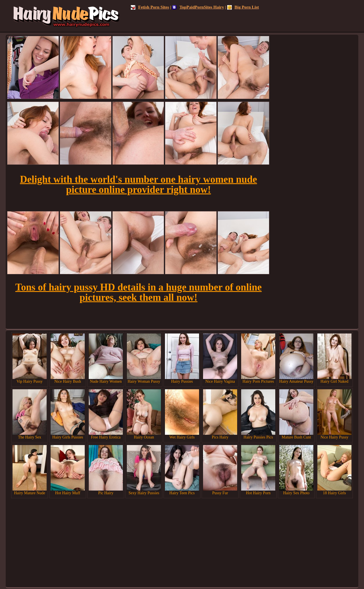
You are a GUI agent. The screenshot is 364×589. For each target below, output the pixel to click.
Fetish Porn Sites (150, 7)
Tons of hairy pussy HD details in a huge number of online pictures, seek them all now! (138, 292)
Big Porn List (243, 7)
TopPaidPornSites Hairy (198, 7)
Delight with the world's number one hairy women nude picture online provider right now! (138, 185)
